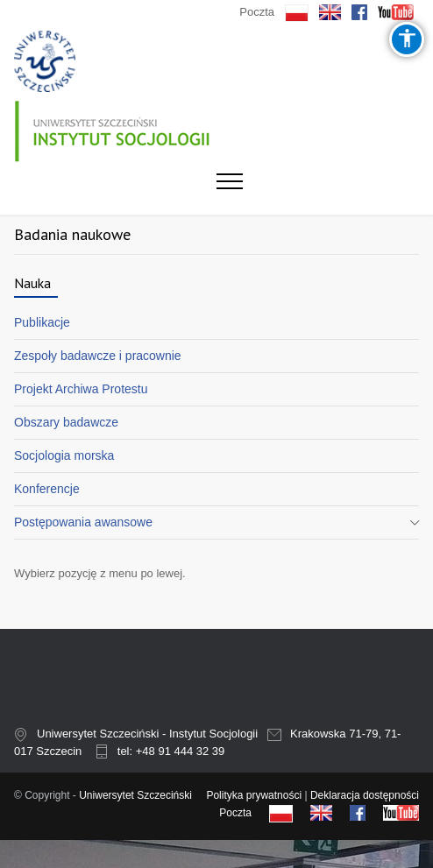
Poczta (257, 12)
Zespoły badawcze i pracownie (98, 356)
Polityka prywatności (254, 795)
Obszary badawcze (66, 422)
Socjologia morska (64, 455)
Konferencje (47, 489)
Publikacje (42, 322)
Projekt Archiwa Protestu (81, 389)
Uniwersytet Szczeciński (135, 795)
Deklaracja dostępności (365, 795)
